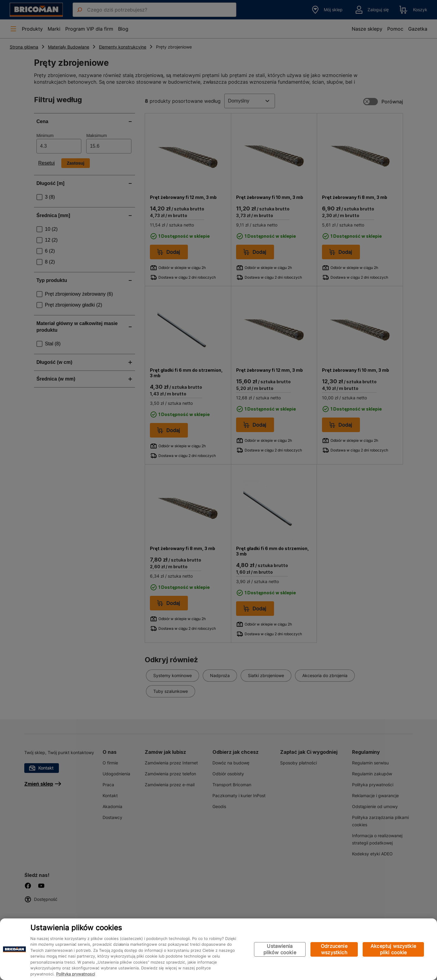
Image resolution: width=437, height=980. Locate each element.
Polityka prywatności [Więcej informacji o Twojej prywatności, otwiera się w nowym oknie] (76, 974)
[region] (218, 949)
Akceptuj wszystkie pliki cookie (393, 949)
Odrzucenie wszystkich (334, 949)
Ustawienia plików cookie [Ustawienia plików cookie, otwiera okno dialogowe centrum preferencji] (280, 949)
